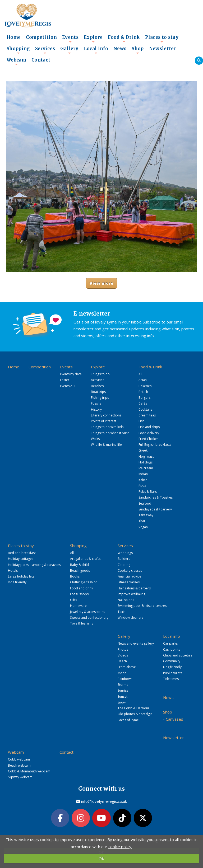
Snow (122, 702)
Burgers (144, 398)
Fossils (96, 403)
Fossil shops (79, 594)
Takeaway (146, 515)
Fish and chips (149, 427)
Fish (141, 421)
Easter (65, 380)
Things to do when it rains (110, 433)
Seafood (145, 503)
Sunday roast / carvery (155, 509)
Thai (142, 521)
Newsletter (163, 49)
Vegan (143, 527)
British (143, 392)
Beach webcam (19, 765)
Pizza (142, 486)
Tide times (171, 679)
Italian (143, 480)
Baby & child (79, 565)
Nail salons (126, 600)
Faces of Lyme (128, 720)
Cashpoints (172, 649)
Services (45, 50)
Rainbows (125, 679)
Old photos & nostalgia (135, 714)
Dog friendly (17, 582)
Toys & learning (82, 623)
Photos (123, 649)
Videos (123, 655)
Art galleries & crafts (85, 559)
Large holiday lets (21, 576)
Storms (123, 685)
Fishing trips (100, 398)
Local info (96, 50)
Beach (122, 661)
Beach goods (80, 571)
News (120, 49)
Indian (143, 474)
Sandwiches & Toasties (156, 497)
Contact (41, 60)
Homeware (78, 606)
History (96, 409)
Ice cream (146, 468)
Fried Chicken (149, 439)
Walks (95, 439)
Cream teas (147, 415)
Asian (143, 380)
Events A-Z (68, 386)
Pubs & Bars (148, 492)
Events (70, 39)
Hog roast (146, 456)
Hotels (13, 571)
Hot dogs (146, 462)
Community (172, 661)
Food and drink (82, 588)
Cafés (143, 403)
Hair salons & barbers (134, 588)
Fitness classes (129, 582)
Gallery (69, 50)
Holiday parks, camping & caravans (34, 565)
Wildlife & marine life (106, 445)
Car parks (170, 643)
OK (101, 858)
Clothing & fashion (84, 582)
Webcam (16, 62)
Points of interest (104, 421)
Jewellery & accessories (87, 612)
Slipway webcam (20, 777)
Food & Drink (124, 39)
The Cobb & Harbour (133, 708)
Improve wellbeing (132, 594)
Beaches (97, 386)
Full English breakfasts (155, 445)
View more (102, 283)
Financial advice (129, 576)
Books (75, 576)
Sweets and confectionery (89, 618)
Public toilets (173, 673)
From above (127, 667)
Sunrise (123, 690)
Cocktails (145, 409)
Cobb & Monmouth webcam (29, 771)
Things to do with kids (107, 427)
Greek (143, 450)
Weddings (125, 553)
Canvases (174, 719)
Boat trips (98, 392)
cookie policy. (120, 847)
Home (14, 37)
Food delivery (149, 433)
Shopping (18, 50)
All (140, 374)
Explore (93, 39)
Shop (138, 50)
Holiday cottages (21, 559)
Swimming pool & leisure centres (142, 606)
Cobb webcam (19, 759)
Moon (122, 673)
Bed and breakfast (22, 553)
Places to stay (162, 39)
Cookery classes (130, 571)
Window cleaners (130, 618)
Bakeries (145, 386)
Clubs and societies (178, 655)
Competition (41, 37)
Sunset (123, 696)
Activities (98, 380)
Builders (124, 559)
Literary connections (106, 415)
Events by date (71, 374)
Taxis (121, 612)
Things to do (100, 374)
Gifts (73, 600)
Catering (124, 565)
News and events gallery (136, 643)
